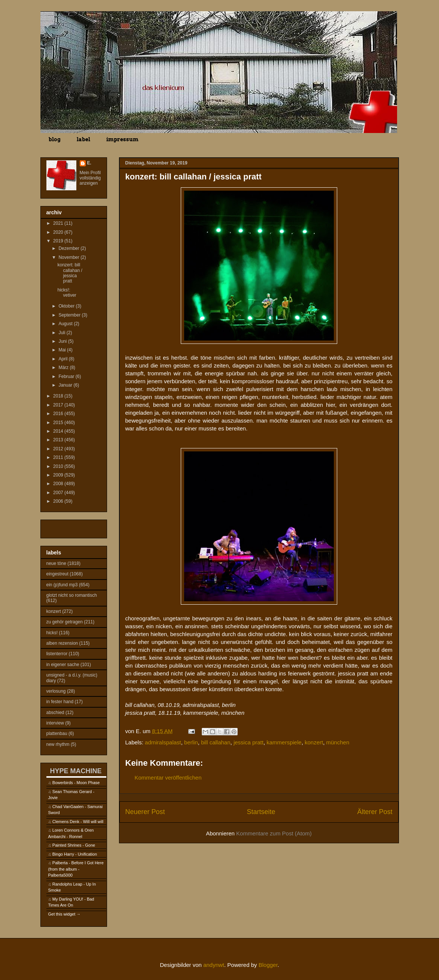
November (69, 257)
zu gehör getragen (65, 622)
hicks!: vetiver (67, 293)
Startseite (261, 812)
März (64, 367)
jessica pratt (249, 742)
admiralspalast (163, 742)
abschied (55, 713)
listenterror (57, 654)
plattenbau (57, 734)
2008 (59, 484)
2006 (59, 501)
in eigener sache (63, 665)
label (83, 139)
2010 (59, 466)
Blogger (268, 965)
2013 (59, 440)
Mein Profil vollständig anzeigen (90, 178)
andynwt (214, 965)
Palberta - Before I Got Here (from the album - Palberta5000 (76, 869)
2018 (59, 396)
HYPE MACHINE (76, 771)
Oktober (67, 306)
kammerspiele (284, 742)
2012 (59, 449)
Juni (63, 341)
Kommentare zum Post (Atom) (274, 833)
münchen (338, 742)
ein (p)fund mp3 (62, 585)
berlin (191, 742)
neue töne (56, 563)
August (66, 324)
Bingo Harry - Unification (75, 854)
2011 (59, 457)
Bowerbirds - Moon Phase (76, 783)
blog (55, 139)
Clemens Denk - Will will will (78, 822)
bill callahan (216, 742)
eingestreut (57, 574)
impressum (122, 139)
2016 (59, 414)
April (63, 359)
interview (55, 723)
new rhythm (58, 744)
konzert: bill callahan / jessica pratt (70, 273)
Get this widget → (65, 914)
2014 (59, 431)
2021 (59, 223)
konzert (314, 742)
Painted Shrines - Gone (74, 845)
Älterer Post (375, 812)
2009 (59, 475)
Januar (66, 385)
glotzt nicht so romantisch (72, 595)
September (70, 315)
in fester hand (60, 702)
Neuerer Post (145, 812)
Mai (63, 350)
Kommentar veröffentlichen (168, 778)
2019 (59, 241)
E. (89, 163)
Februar (67, 376)
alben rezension (62, 643)
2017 (59, 405)
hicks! (52, 633)
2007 (59, 493)
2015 (59, 423)
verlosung (56, 691)
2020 (59, 232)
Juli (62, 333)
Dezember (69, 248)
